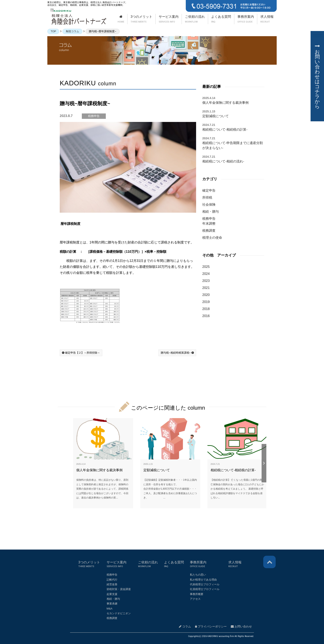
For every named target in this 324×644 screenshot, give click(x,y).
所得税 (207, 197)
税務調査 (209, 231)
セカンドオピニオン (119, 613)
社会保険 (209, 205)
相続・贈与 (211, 212)
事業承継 (112, 604)
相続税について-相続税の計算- (225, 129)
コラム (185, 626)
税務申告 (209, 219)
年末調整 (209, 224)
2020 (206, 295)
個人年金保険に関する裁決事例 (225, 103)
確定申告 (209, 190)
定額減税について (216, 116)
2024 (206, 274)
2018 (206, 309)
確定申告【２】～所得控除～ (81, 353)
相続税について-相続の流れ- (223, 161)
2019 (206, 302)
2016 (206, 316)
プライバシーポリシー (211, 626)
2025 (206, 267)
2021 (206, 288)
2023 (206, 281)
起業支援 (112, 594)
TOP (53, 31)
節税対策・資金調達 (119, 589)
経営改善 (112, 584)
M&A (110, 609)
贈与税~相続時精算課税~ (177, 353)
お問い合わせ (241, 626)
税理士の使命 (212, 238)
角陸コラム (72, 31)
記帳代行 (112, 580)
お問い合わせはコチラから (317, 77)
